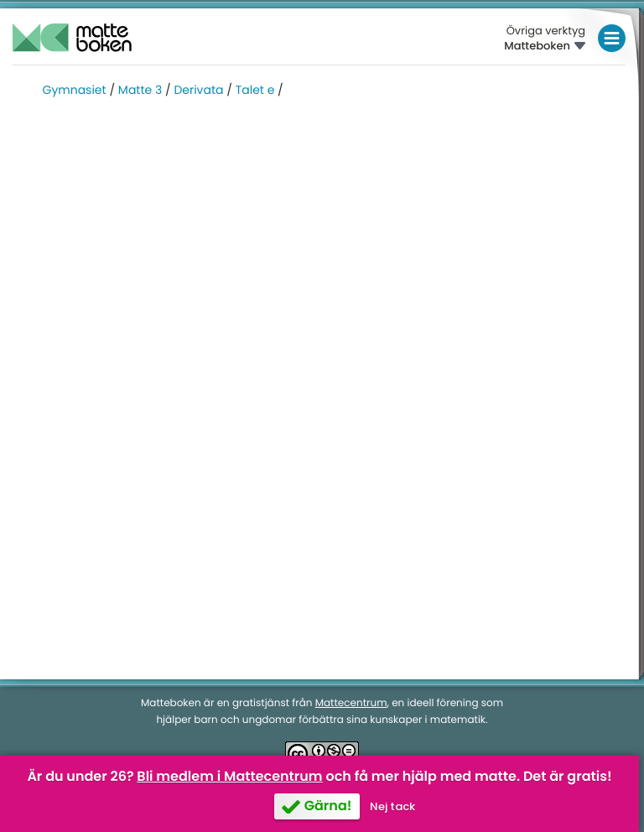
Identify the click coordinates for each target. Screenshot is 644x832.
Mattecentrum (351, 703)
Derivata (198, 90)
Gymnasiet (75, 90)
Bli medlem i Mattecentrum (229, 776)
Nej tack (392, 806)
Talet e (255, 90)
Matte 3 (140, 90)
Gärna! (328, 806)
